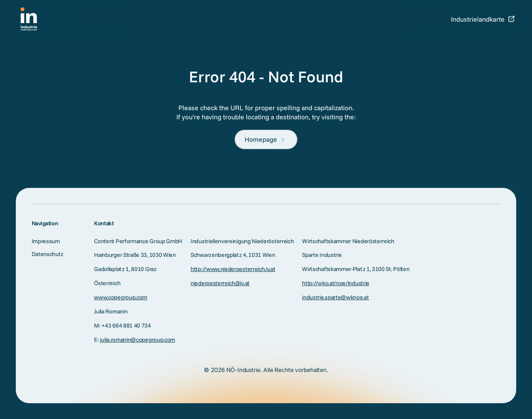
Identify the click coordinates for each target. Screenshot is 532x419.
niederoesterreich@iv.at (220, 283)
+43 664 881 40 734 (126, 325)
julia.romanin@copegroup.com (137, 340)
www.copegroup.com (121, 297)
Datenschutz (48, 254)
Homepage (261, 139)
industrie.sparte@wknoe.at (335, 297)
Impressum (46, 241)
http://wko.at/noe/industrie (336, 283)
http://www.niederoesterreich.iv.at (233, 269)
